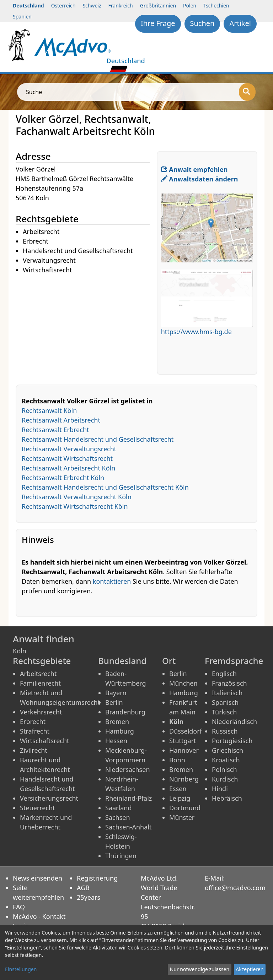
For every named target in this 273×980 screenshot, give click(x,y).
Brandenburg (125, 712)
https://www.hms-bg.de (196, 332)
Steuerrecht (38, 808)
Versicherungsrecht (49, 798)
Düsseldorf (186, 731)
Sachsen (118, 817)
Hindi (220, 789)
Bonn (177, 760)
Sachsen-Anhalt (128, 827)
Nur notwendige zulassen (200, 969)
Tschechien (216, 6)
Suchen (202, 23)
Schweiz (92, 6)
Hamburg (120, 731)
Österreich (63, 6)
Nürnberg (184, 779)
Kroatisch (226, 760)
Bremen (117, 722)
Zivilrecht (34, 750)
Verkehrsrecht (41, 712)
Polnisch (224, 769)
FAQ (19, 907)
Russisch (225, 731)
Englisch (224, 674)
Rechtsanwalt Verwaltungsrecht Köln (77, 497)
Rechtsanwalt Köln (49, 410)
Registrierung (97, 878)
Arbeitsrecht (38, 674)
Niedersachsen (128, 769)
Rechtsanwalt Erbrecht (55, 430)
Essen (178, 789)
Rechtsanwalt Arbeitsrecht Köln (68, 468)
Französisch (229, 683)
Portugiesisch (232, 741)
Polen (190, 6)
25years (89, 897)
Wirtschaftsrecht (45, 741)
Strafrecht (35, 731)
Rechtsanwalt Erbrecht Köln (63, 478)
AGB (83, 888)
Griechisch (227, 750)
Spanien (22, 17)
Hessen (116, 741)
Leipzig (180, 798)
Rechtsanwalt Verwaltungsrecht (69, 449)
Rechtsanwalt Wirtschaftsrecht (67, 458)
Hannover (184, 750)
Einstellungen (21, 969)
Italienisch (227, 693)
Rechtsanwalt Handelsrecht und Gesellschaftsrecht (98, 439)
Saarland (118, 808)
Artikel (240, 23)
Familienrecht (40, 683)
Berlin (114, 702)
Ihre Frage (158, 23)
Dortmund (185, 808)
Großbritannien (158, 6)
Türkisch (224, 712)
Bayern (116, 693)
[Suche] (247, 92)
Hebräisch (227, 798)
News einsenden (38, 878)
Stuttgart (183, 741)
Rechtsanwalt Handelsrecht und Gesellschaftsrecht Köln (105, 487)
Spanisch (225, 702)
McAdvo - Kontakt (39, 916)
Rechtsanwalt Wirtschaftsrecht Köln (75, 506)
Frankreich (121, 6)
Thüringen (121, 856)
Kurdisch (225, 779)
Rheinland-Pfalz (129, 798)
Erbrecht (33, 722)
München (183, 683)
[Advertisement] (86, 325)
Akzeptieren (250, 969)
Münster (182, 817)
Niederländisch (234, 722)
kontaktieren (112, 581)
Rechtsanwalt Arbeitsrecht (61, 420)
